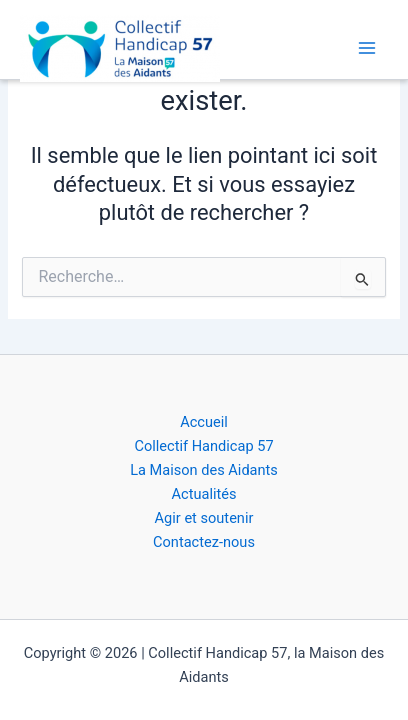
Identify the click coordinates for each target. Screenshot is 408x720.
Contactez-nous (204, 542)
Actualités (204, 494)
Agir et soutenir (204, 518)
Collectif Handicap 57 (203, 446)
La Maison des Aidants (204, 470)
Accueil (204, 422)
